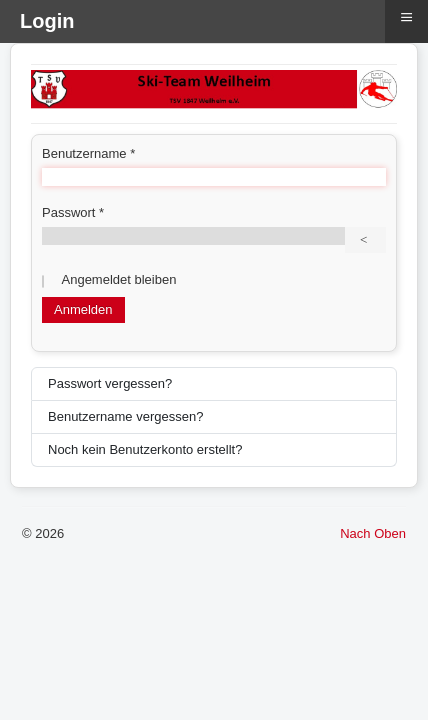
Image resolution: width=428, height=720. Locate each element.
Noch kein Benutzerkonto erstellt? (145, 449)
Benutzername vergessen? (125, 416)
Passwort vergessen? (110, 383)
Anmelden (83, 309)
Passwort (73, 212)
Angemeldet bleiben (119, 279)
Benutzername (88, 153)
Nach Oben (373, 533)
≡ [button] (406, 17)
